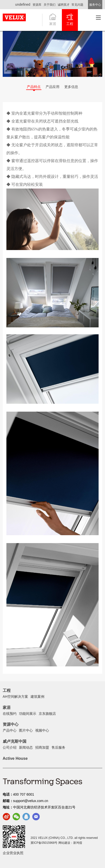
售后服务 (58, 747)
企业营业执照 (13, 853)
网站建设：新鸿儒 (70, 843)
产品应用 (52, 87)
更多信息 (71, 87)
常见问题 (77, 5)
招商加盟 (42, 747)
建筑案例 (37, 697)
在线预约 (10, 714)
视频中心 (42, 730)
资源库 (37, 5)
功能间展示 (28, 714)
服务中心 (95, 5)
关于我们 (50, 5)
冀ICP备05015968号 (44, 843)
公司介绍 (10, 747)
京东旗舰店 (47, 714)
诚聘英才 (64, 5)
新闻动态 (26, 747)
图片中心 (26, 730)
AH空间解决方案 (15, 697)
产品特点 (34, 87)
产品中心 (10, 730)
